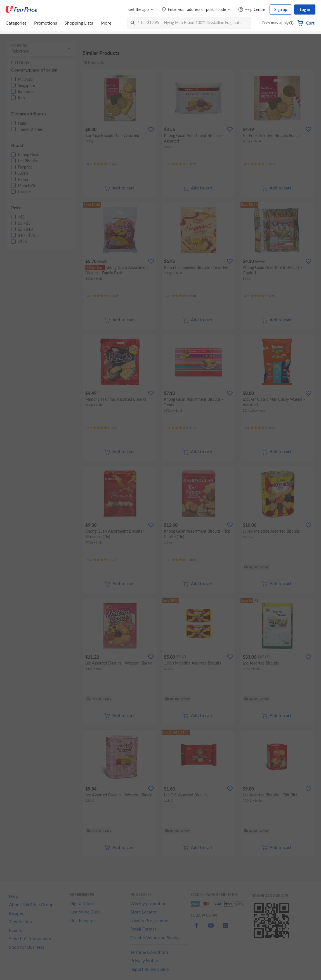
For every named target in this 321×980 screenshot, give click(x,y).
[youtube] (211, 929)
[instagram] (225, 929)
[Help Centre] (252, 10)
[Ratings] (102, 164)
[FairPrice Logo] (22, 10)
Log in (305, 9)
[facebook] (196, 929)
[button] (291, 23)
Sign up (281, 9)
